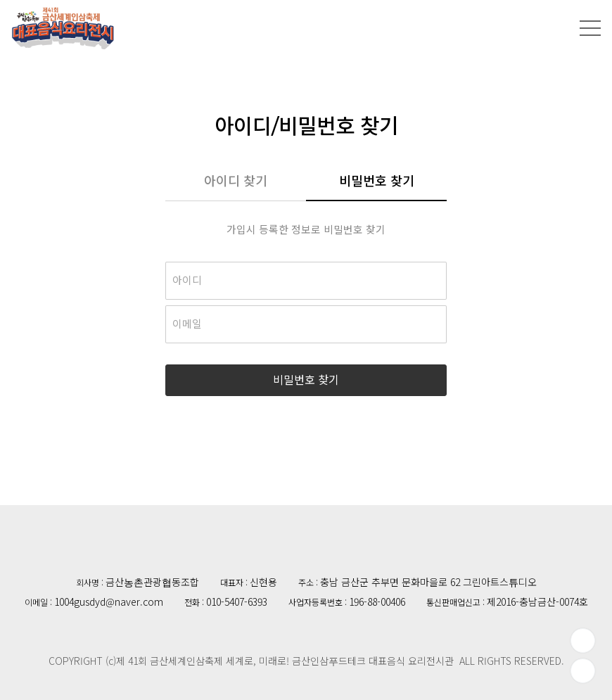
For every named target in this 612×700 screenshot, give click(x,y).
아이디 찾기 (236, 182)
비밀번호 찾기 (377, 182)
